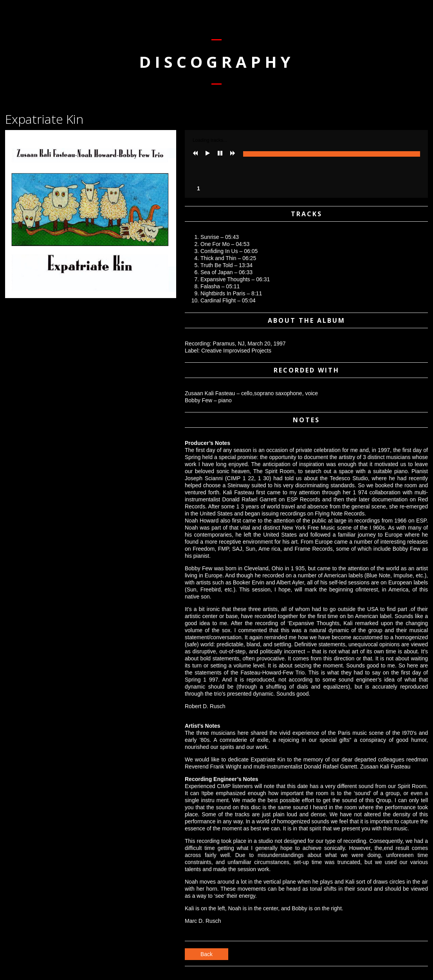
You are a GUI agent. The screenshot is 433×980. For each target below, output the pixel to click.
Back (207, 954)
